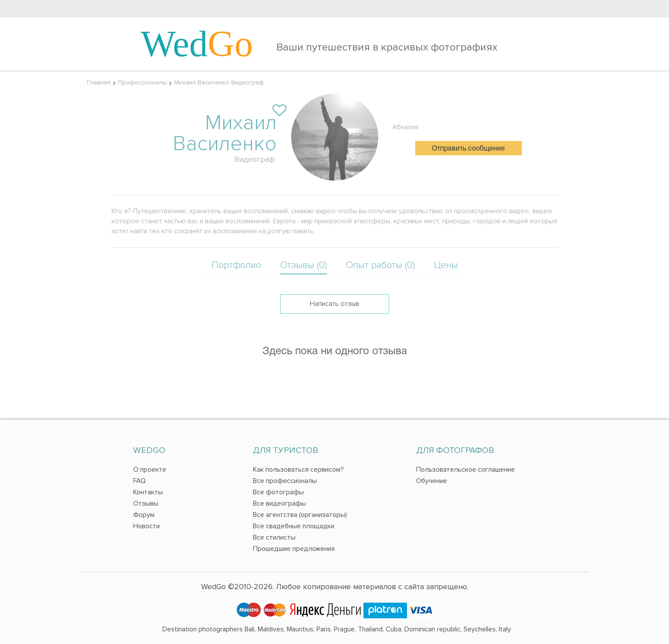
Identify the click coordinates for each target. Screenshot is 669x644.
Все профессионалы (285, 481)
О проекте (150, 470)
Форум (144, 515)
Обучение (432, 481)
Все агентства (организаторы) (300, 515)
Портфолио (236, 265)
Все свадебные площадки (294, 526)
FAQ (140, 481)
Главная (99, 82)
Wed (197, 44)
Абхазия (405, 127)
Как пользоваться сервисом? (298, 470)
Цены (446, 265)
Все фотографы (278, 492)
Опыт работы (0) (380, 265)
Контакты (148, 492)
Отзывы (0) (304, 265)
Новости (146, 526)
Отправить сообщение (468, 149)
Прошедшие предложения (294, 549)
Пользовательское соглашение (466, 470)
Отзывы (146, 503)
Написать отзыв (334, 304)
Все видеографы (279, 503)
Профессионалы (142, 82)
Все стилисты (274, 537)
